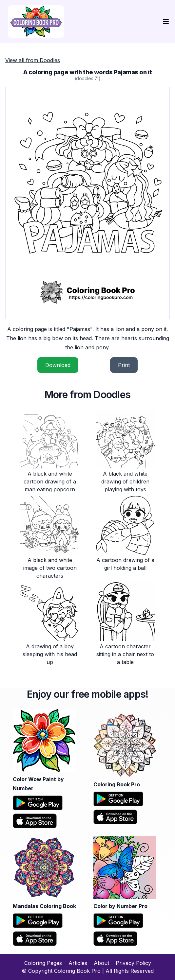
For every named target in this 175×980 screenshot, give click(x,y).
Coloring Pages (43, 963)
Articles (78, 963)
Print (124, 365)
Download (58, 365)
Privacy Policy (133, 963)
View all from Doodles (33, 60)
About (101, 963)
